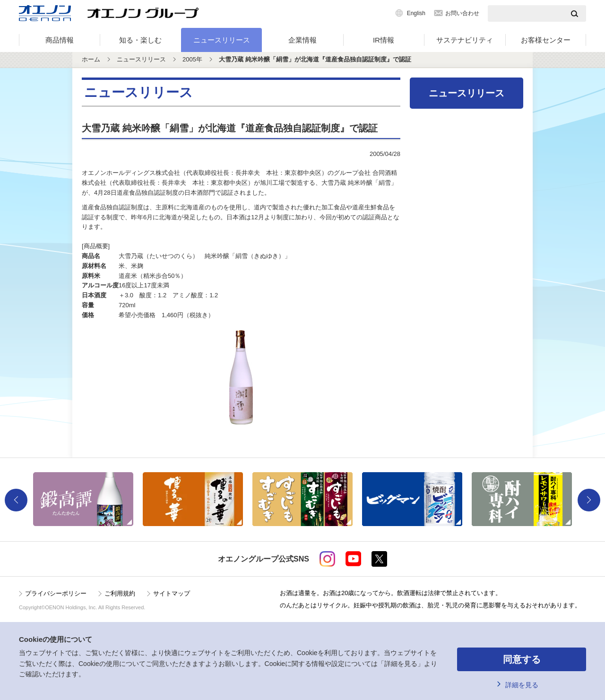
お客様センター (546, 40)
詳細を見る (522, 685)
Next (589, 500)
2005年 (192, 59)
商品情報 (60, 40)
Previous (16, 500)
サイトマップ (172, 593)
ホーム (91, 59)
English (416, 13)
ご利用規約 (120, 593)
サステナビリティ (465, 40)
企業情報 (302, 40)
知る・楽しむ (140, 40)
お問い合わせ (462, 13)
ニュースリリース (222, 40)
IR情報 (384, 40)
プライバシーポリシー (56, 593)
